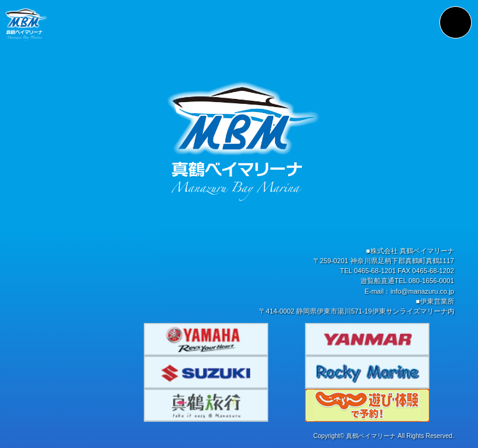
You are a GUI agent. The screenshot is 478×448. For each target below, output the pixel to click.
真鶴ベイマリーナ (371, 438)
